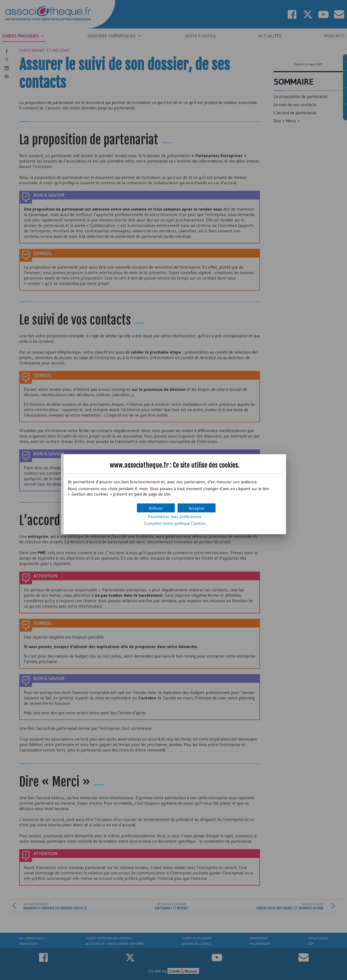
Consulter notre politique (175, 523)
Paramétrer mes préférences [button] (175, 516)
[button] (197, 508)
